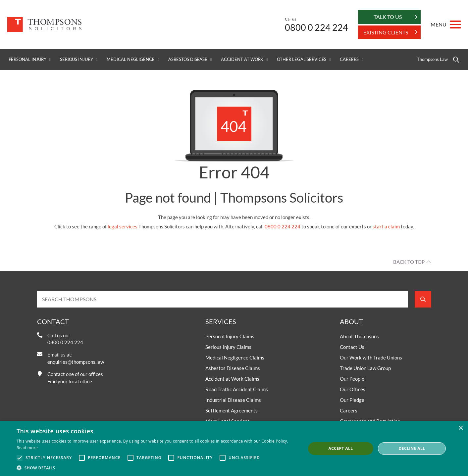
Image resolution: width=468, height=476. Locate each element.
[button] (157, 468)
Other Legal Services (302, 59)
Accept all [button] (341, 448)
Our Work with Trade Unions (371, 357)
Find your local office (70, 381)
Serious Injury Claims (228, 347)
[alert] (234, 449)
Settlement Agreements (232, 410)
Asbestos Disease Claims (233, 368)
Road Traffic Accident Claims (237, 389)
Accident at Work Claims (232, 379)
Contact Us (352, 347)
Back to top (409, 262)
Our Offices (353, 389)
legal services (123, 226)
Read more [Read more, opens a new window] (27, 448)
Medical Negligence (131, 59)
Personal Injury (27, 59)
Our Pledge (352, 400)
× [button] (461, 428)
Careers (349, 59)
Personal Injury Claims (230, 336)
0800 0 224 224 (316, 27)
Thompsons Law (432, 59)
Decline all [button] (412, 448)
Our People (352, 379)
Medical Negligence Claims (235, 357)
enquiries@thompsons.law (76, 362)
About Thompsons (359, 336)
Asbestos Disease (188, 59)
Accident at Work (242, 59)
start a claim (386, 226)
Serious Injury (77, 59)
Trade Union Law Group (365, 368)
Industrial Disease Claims (233, 400)
